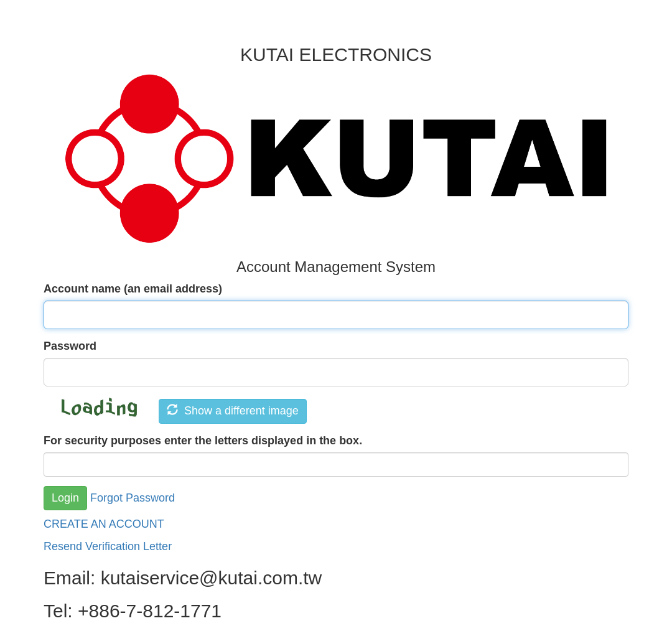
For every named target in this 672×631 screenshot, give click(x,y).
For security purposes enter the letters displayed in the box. (203, 441)
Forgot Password (133, 497)
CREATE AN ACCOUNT (104, 524)
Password (70, 346)
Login (65, 498)
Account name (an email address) (133, 289)
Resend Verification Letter (108, 546)
